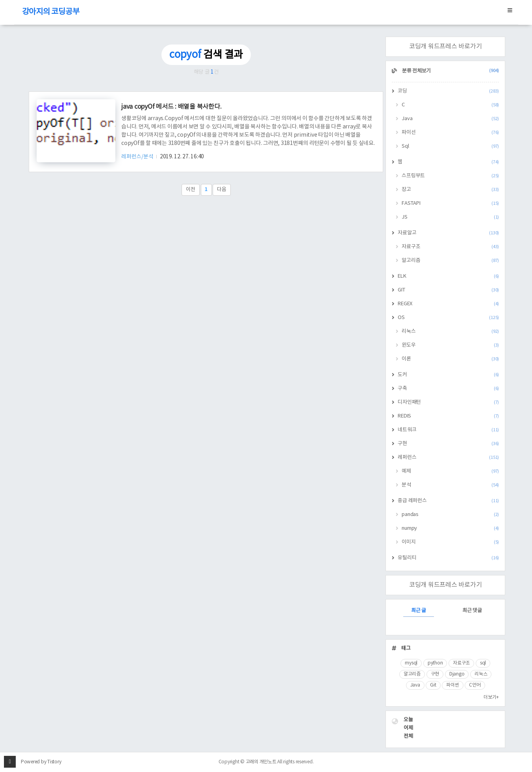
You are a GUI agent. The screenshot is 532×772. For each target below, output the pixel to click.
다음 (222, 190)
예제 (450, 471)
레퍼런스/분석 (138, 157)
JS (450, 217)
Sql (450, 146)
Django (457, 674)
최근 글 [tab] (419, 611)
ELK (448, 276)
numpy (450, 528)
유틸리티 (448, 558)
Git (433, 685)
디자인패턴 (448, 402)
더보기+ (491, 697)
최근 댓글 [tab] (472, 611)
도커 (448, 375)
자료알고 (448, 233)
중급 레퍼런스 (448, 501)
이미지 (450, 542)
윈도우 (450, 345)
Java (450, 119)
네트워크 (448, 430)
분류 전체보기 (450, 71)
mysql (411, 663)
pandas (450, 515)
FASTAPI (450, 203)
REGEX (448, 304)
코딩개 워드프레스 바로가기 (446, 46)
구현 (448, 444)
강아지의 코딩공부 (51, 12)
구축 (448, 389)
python (435, 663)
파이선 (450, 133)
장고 (450, 190)
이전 (191, 190)
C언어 (475, 685)
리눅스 (450, 331)
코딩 (448, 91)
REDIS (448, 416)
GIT (448, 290)
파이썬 (452, 685)
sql (483, 663)
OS (448, 318)
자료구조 (450, 247)
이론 (450, 359)
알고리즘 (450, 261)
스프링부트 (450, 176)
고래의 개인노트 (261, 762)
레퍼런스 (448, 457)
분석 (450, 485)
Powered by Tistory (41, 762)
